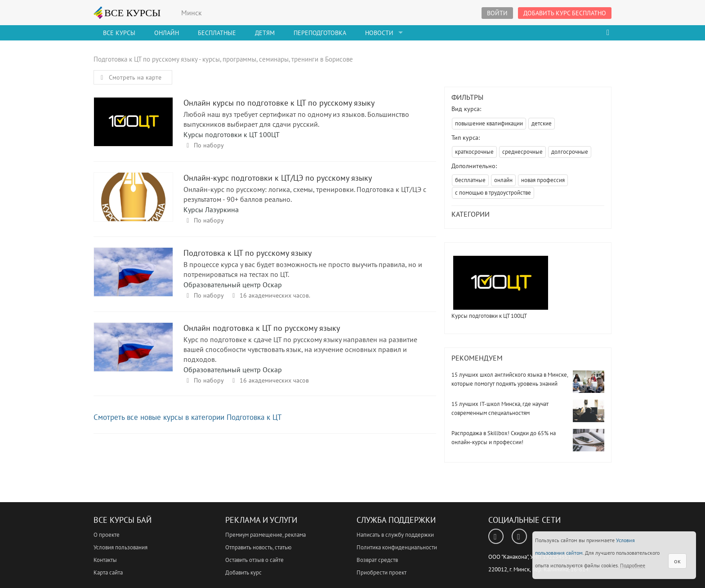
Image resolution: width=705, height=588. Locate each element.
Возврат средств (377, 560)
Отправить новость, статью (258, 547)
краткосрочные (474, 152)
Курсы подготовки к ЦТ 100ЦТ (232, 134)
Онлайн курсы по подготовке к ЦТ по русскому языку (133, 130)
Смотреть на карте (129, 77)
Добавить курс (243, 572)
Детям (265, 33)
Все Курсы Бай (123, 520)
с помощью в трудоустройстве (493, 193)
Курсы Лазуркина (211, 209)
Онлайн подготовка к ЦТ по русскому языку (133, 355)
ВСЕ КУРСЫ (127, 13)
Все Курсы (119, 33)
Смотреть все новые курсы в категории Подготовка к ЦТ (187, 417)
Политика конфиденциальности (397, 547)
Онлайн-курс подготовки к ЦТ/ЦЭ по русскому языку (133, 205)
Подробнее (633, 565)
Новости (379, 33)
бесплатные (470, 180)
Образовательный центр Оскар (233, 285)
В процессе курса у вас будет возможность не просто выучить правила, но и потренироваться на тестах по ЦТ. (303, 269)
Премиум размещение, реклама (265, 535)
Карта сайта (108, 572)
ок (677, 561)
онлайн (503, 180)
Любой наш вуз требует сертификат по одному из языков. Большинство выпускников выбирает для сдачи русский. (296, 119)
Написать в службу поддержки (395, 535)
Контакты (105, 560)
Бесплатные (217, 33)
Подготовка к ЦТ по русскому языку (133, 280)
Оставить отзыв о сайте (254, 560)
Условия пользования (120, 547)
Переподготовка (320, 33)
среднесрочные (522, 152)
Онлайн (167, 33)
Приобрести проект (382, 572)
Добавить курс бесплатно (565, 13)
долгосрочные (570, 152)
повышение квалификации (489, 123)
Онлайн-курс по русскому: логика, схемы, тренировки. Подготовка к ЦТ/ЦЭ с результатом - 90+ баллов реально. (305, 194)
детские (542, 123)
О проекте (107, 535)
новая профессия (543, 180)
